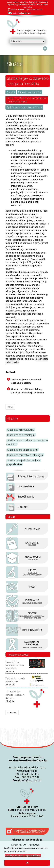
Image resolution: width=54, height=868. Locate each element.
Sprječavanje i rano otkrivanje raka (24, 107)
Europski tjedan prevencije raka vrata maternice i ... (15, 665)
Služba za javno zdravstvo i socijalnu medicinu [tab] (24, 381)
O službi (11, 92)
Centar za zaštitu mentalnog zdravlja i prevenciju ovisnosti (26, 100)
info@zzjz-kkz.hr (32, 780)
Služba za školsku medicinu (22, 450)
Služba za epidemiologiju (21, 435)
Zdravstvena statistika (30, 92)
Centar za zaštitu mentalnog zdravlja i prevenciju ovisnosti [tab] (25, 391)
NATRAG (10, 407)
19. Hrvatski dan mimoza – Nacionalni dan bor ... (15, 695)
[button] (23, 856)
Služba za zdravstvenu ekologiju (25, 455)
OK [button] (27, 863)
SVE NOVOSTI (12, 713)
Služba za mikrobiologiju (21, 430)
